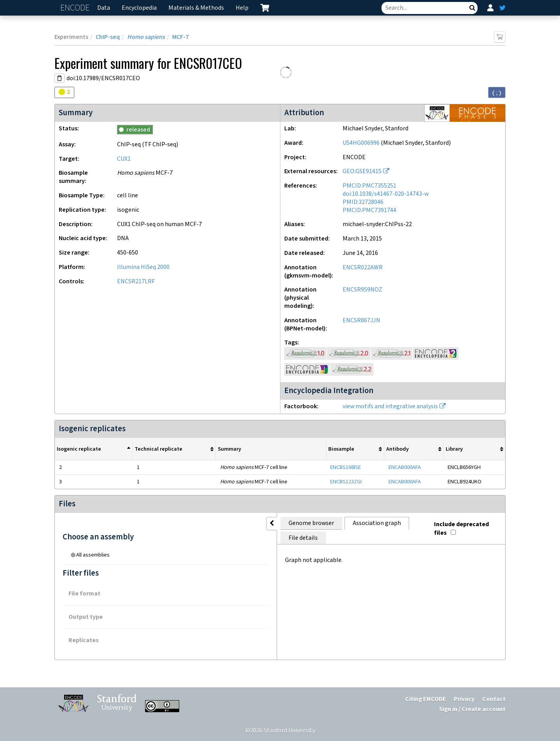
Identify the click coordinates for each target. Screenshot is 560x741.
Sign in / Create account (472, 709)
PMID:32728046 (363, 202)
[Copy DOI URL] (59, 78)
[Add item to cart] (500, 37)
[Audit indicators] (64, 92)
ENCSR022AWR (363, 268)
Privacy (464, 699)
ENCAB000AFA (405, 467)
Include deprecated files (461, 522)
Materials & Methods (196, 8)
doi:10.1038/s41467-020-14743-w (386, 194)
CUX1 (124, 159)
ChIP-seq (108, 37)
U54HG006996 (361, 143)
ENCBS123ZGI (346, 482)
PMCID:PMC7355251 (369, 186)
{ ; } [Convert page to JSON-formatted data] (497, 93)
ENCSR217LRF (136, 282)
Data (104, 8)
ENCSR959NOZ (362, 290)
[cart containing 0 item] (265, 8)
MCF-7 (180, 37)
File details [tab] (302, 523)
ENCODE (76, 8)
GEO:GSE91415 (362, 171)
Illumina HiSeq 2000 (143, 267)
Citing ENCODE (426, 699)
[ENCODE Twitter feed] (502, 8)
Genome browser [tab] (179, 523)
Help (242, 8)
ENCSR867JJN (361, 320)
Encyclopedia (139, 8)
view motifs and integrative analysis (390, 406)
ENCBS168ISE (346, 467)
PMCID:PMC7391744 (369, 210)
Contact (494, 699)
